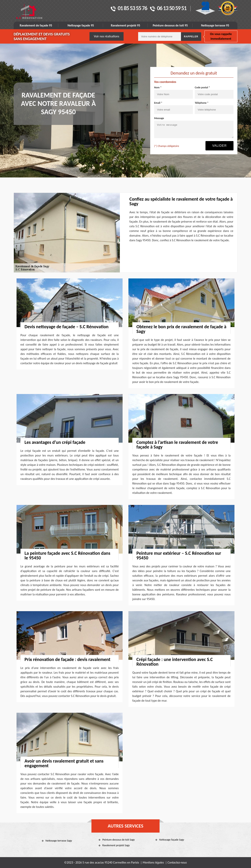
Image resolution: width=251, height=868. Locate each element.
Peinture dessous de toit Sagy (118, 840)
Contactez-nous (177, 862)
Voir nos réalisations (107, 36)
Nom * (158, 87)
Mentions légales (153, 862)
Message (159, 118)
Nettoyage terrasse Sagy (59, 841)
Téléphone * (202, 103)
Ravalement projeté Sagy (116, 845)
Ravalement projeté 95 (126, 25)
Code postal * (202, 87)
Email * (158, 103)
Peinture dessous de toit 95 (170, 25)
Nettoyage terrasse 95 (215, 25)
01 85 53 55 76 (129, 9)
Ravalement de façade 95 (36, 25)
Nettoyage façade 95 (81, 25)
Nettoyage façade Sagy (172, 840)
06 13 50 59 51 (168, 9)
